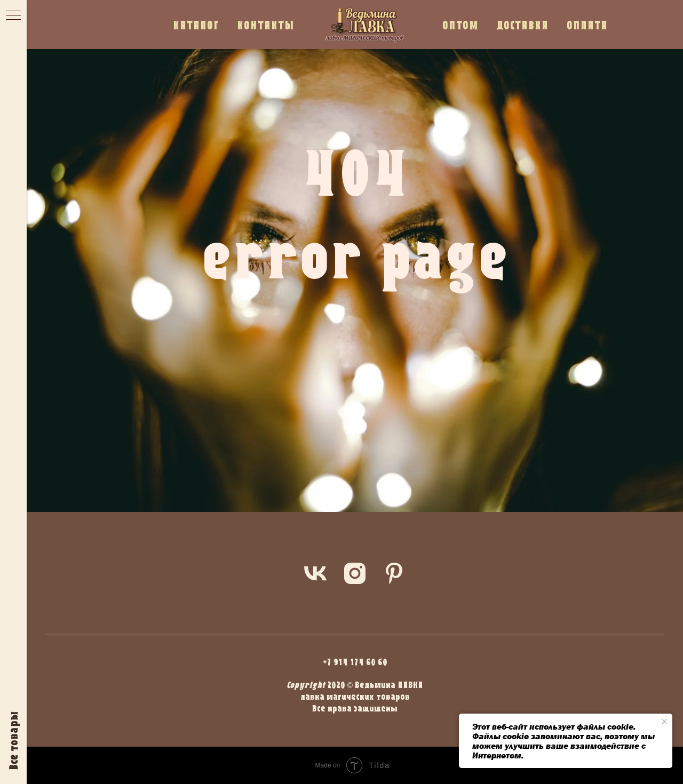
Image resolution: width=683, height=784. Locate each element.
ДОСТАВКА (523, 25)
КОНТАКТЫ (266, 25)
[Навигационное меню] (13, 16)
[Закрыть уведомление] (664, 722)
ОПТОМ (460, 25)
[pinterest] (394, 573)
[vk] (315, 573)
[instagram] (355, 573)
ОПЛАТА (587, 25)
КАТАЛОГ (196, 25)
